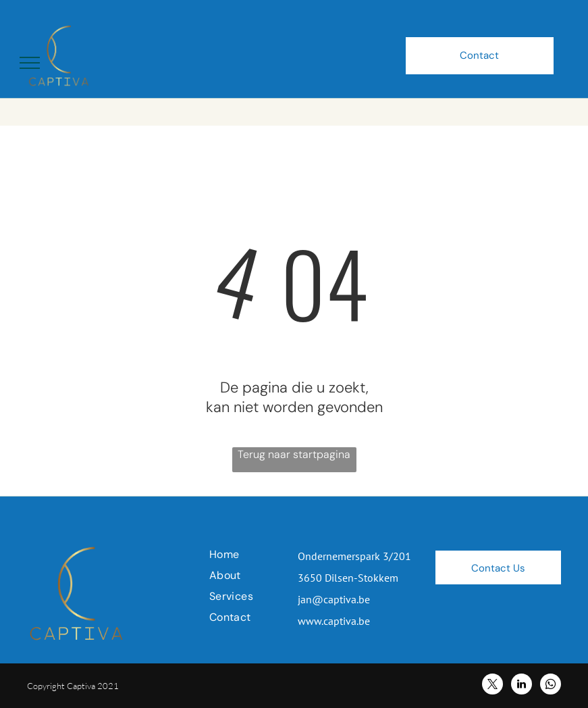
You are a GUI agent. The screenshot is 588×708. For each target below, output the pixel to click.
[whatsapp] (551, 686)
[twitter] (492, 686)
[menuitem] (258, 554)
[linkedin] (522, 686)
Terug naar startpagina (294, 454)
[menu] (30, 63)
